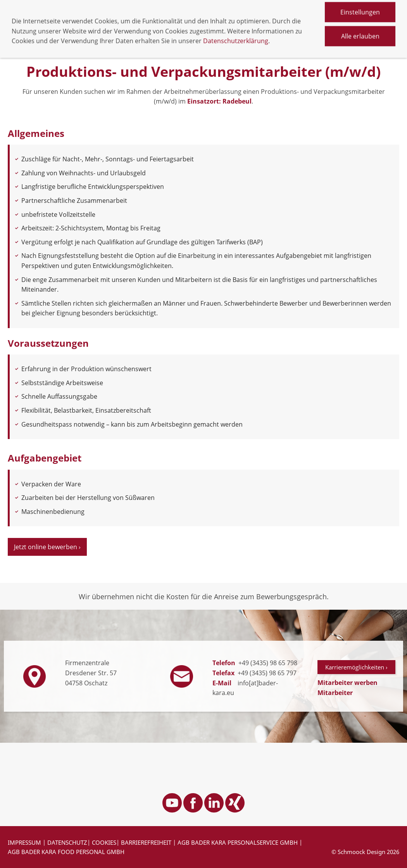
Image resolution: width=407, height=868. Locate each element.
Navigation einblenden (42, 22)
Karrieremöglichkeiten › (356, 667)
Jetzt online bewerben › (47, 547)
